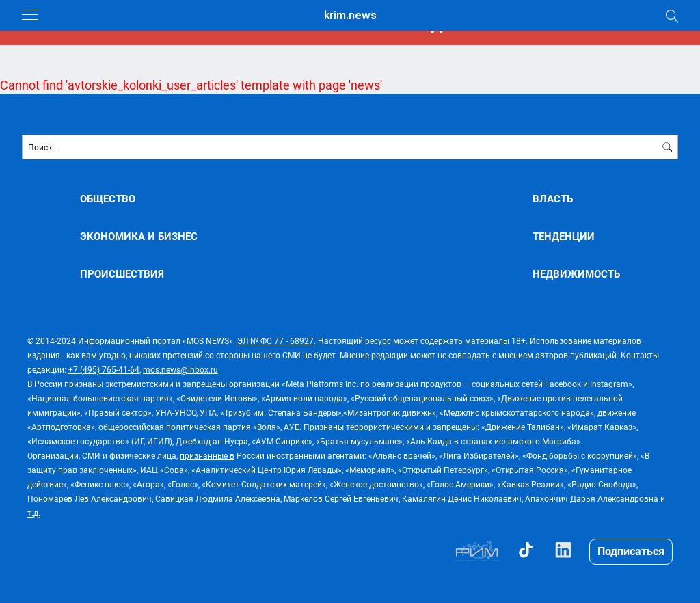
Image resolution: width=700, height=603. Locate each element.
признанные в (207, 455)
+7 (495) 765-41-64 (104, 369)
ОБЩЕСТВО (108, 199)
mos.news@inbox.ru (180, 369)
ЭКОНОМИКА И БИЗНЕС (139, 236)
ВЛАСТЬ (553, 199)
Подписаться (631, 551)
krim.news (350, 15)
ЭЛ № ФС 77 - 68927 (275, 340)
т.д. (34, 513)
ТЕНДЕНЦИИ (564, 236)
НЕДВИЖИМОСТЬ (576, 274)
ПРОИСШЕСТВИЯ (122, 274)
